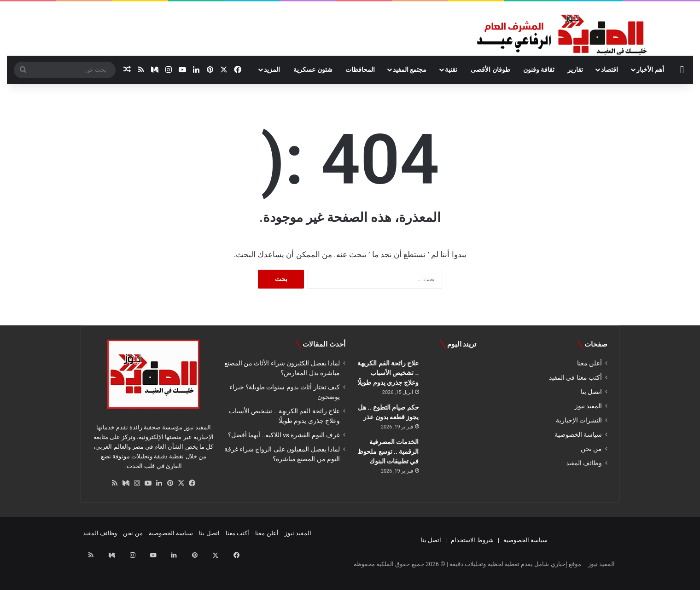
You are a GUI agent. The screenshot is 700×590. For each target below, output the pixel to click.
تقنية (451, 69)
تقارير (575, 69)
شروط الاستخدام (472, 540)
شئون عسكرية (313, 69)
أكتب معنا (237, 533)
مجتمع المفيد (410, 69)
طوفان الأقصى (490, 69)
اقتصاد (610, 69)
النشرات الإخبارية (579, 420)
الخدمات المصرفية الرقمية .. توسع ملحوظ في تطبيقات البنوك (388, 451)
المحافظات (360, 69)
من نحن (591, 449)
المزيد (272, 69)
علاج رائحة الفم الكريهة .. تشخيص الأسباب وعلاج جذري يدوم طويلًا (388, 373)
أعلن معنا (589, 363)
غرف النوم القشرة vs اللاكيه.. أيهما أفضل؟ (284, 435)
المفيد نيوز (588, 406)
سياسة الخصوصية (578, 434)
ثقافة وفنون (539, 69)
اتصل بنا (591, 392)
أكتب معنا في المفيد (575, 377)
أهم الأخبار (650, 69)
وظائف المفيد (584, 463)
